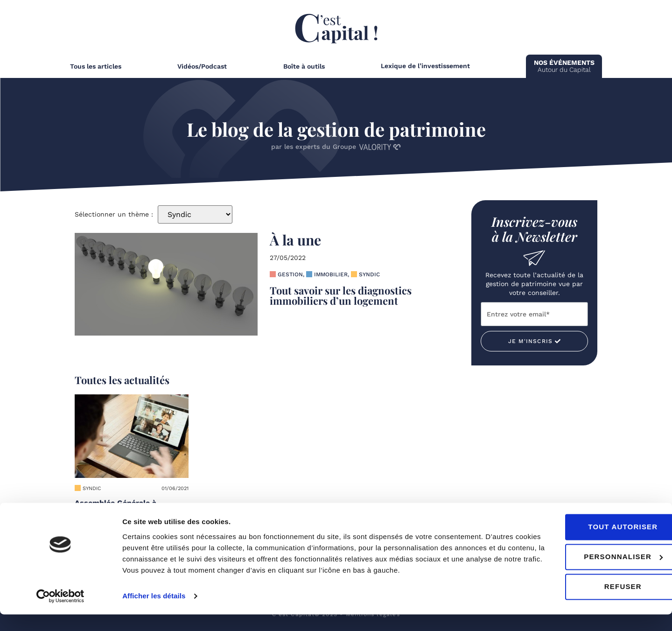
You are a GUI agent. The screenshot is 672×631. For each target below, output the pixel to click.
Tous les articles (96, 66)
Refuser (594, 603)
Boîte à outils (304, 66)
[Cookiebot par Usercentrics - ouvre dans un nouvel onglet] (60, 613)
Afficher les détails (154, 613)
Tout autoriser (594, 543)
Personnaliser (594, 573)
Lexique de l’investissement (425, 66)
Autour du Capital (564, 66)
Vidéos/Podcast (202, 66)
